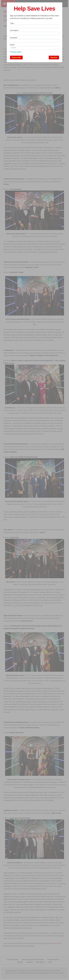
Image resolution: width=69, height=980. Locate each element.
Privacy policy (16, 52)
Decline (54, 58)
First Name (15, 30)
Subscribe (16, 58)
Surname (14, 38)
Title (12, 23)
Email (13, 45)
